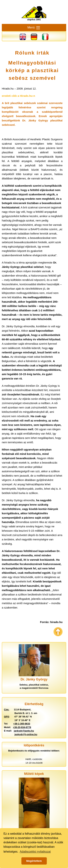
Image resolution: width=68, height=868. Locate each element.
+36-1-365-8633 (22, 724)
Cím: (7, 710)
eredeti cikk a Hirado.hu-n (18, 96)
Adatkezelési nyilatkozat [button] (35, 852)
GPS (6, 717)
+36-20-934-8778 (22, 727)
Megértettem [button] (34, 861)
